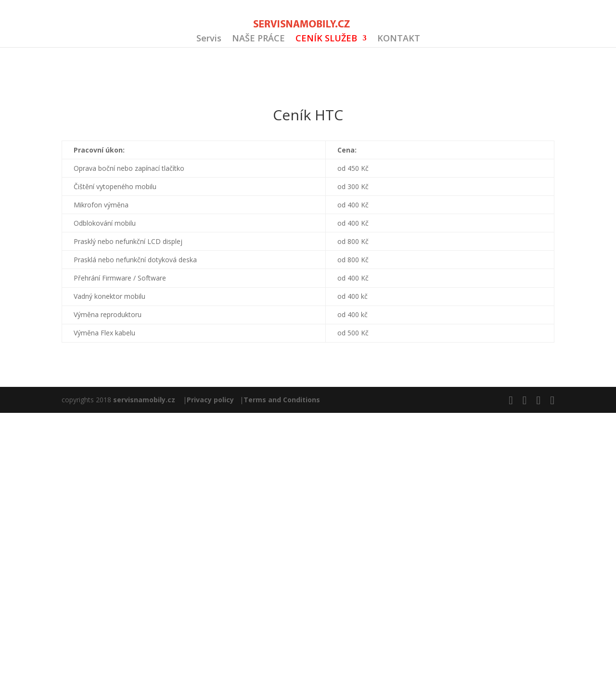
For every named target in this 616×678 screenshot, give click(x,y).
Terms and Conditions (282, 400)
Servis (209, 39)
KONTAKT (399, 39)
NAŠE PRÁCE (258, 39)
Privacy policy (210, 400)
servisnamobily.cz (144, 400)
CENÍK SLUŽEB (326, 39)
